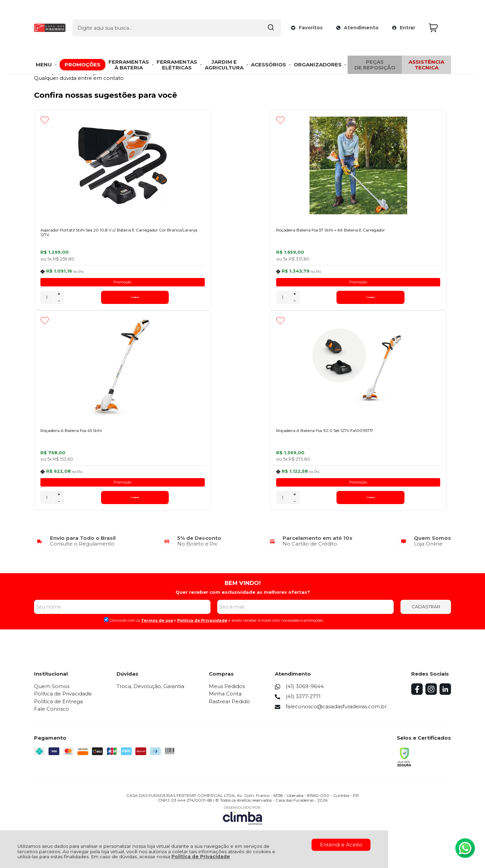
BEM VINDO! (243, 589)
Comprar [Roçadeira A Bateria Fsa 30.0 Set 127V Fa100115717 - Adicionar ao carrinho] (96, 503)
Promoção (84, 285)
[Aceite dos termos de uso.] (106, 626)
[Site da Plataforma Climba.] (243, 821)
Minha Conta (227, 700)
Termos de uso (157, 626)
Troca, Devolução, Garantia (151, 692)
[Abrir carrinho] (438, 16)
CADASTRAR (426, 613)
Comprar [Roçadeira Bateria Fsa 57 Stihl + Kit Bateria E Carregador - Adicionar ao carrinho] (252, 300)
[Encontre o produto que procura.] (264, 16)
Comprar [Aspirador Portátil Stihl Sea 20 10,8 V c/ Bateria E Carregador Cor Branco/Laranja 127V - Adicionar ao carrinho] (96, 300)
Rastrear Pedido (231, 707)
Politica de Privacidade (202, 626)
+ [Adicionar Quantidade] (59, 297)
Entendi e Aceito (341, 845)
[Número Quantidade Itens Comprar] (47, 300)
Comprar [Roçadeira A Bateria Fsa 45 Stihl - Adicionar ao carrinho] (407, 300)
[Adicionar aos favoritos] (45, 120)
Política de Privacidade (201, 857)
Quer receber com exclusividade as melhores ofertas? (243, 598)
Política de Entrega (58, 707)
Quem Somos (52, 692)
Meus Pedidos (228, 692)
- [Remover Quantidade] (59, 304)
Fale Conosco (52, 715)
